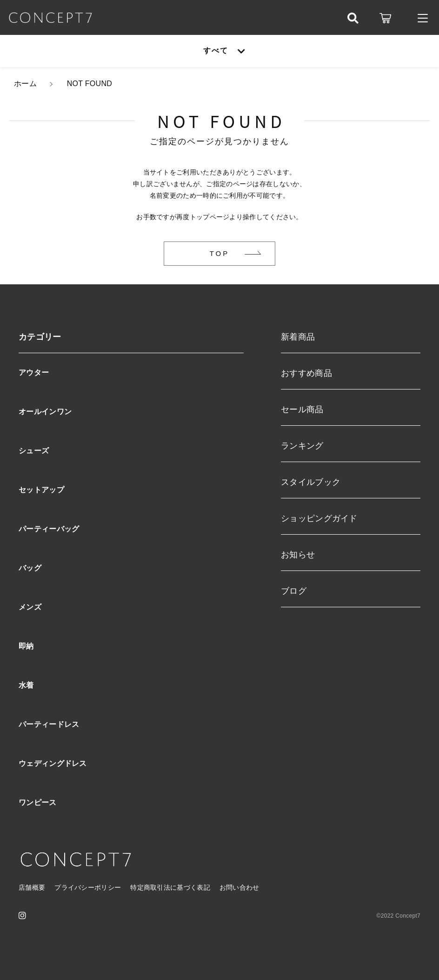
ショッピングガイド (319, 518)
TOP (220, 253)
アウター (34, 373)
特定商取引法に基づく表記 (170, 887)
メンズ (30, 607)
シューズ (34, 451)
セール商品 (302, 409)
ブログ (294, 591)
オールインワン (45, 412)
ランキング (302, 446)
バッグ (30, 568)
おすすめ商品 (306, 373)
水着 (26, 685)
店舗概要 (32, 887)
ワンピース (38, 802)
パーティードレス (49, 724)
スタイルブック (311, 482)
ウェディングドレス (53, 763)
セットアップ (41, 490)
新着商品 (298, 337)
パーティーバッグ (49, 529)
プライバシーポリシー (88, 887)
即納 (26, 646)
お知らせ (298, 555)
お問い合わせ (239, 887)
